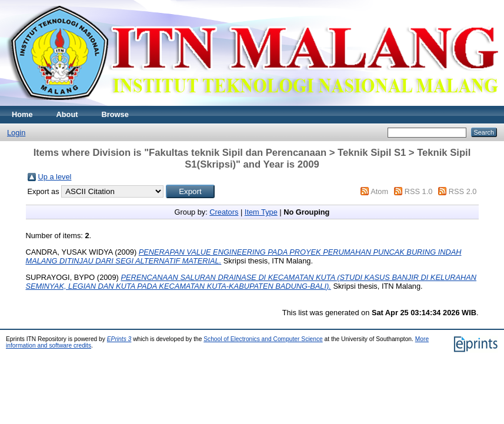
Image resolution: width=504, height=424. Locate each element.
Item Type (261, 212)
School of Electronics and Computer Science (263, 339)
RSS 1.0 (419, 191)
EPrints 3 (119, 339)
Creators (224, 212)
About (67, 114)
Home (22, 114)
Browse (115, 114)
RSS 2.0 (463, 191)
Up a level (55, 177)
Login (16, 133)
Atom (379, 191)
